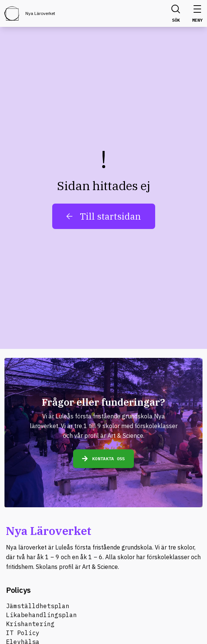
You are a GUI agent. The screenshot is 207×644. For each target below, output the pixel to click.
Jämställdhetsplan (38, 606)
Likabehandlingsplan (41, 615)
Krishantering (30, 624)
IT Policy (23, 633)
